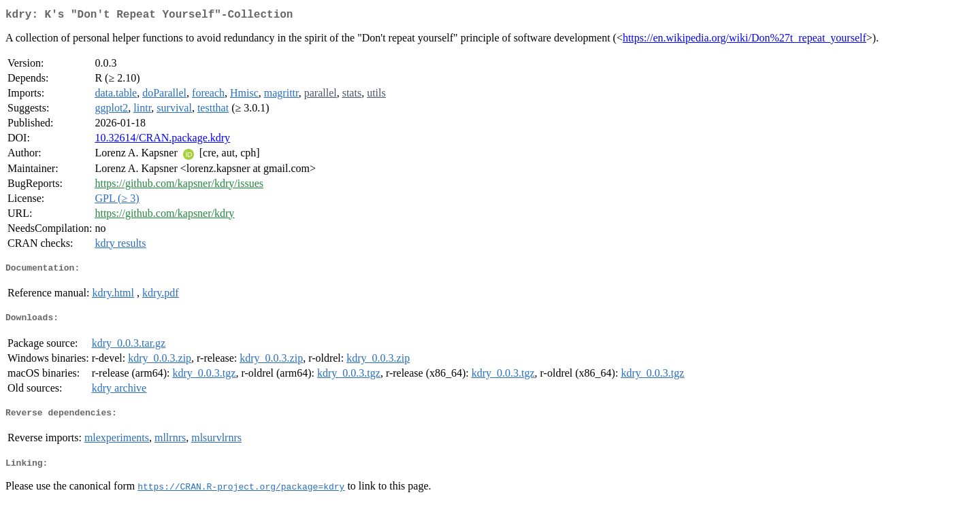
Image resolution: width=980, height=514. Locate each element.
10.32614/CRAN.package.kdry (162, 140)
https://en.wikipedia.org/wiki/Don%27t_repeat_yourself (745, 40)
